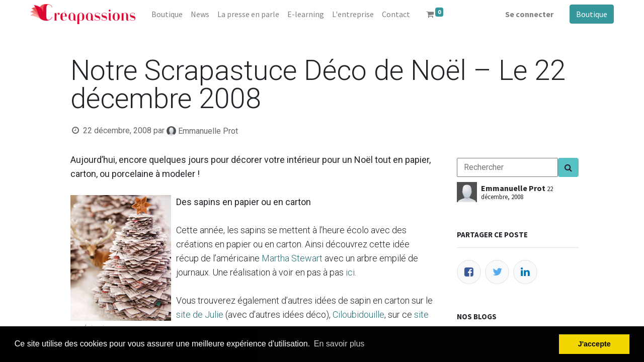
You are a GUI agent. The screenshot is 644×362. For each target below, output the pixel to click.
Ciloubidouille (358, 314)
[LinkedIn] (525, 272)
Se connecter (529, 14)
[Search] (568, 167)
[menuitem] (167, 14)
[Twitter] (497, 272)
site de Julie (200, 314)
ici (350, 272)
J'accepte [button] (594, 344)
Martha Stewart (292, 258)
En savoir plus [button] (339, 344)
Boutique (592, 14)
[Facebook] (469, 272)
